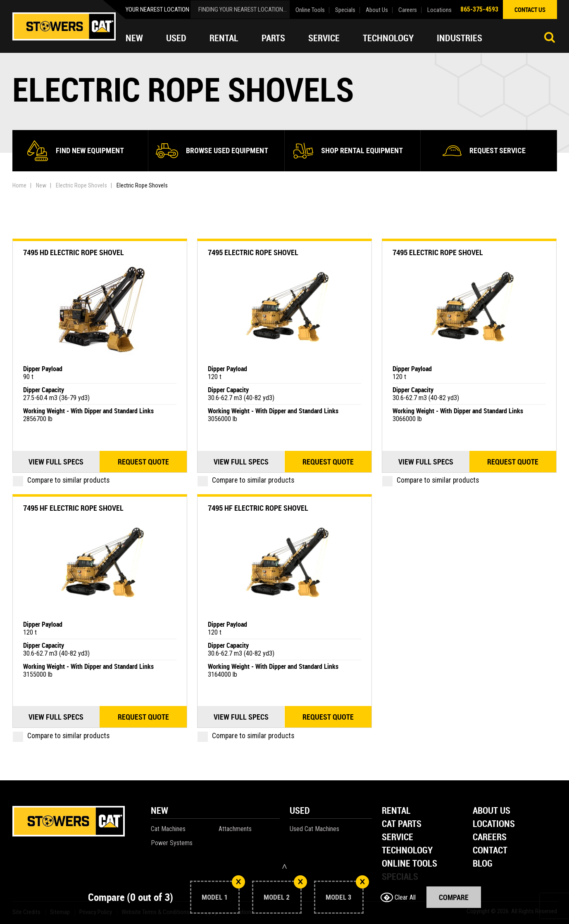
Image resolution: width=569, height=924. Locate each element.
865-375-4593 (479, 9)
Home (19, 185)
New (134, 38)
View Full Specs (56, 462)
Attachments (235, 829)
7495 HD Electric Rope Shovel (74, 252)
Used (176, 38)
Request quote (143, 462)
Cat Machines (168, 829)
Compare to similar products (61, 480)
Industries (459, 38)
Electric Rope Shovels (81, 185)
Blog (483, 864)
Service (324, 38)
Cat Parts (402, 824)
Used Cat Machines (314, 829)
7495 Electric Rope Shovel (253, 252)
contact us (530, 9)
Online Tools (310, 10)
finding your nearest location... (243, 9)
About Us (377, 10)
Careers (408, 10)
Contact (490, 851)
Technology (388, 38)
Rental (224, 38)
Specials (345, 10)
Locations (439, 10)
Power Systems (172, 843)
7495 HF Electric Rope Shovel (73, 508)
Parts (273, 38)
